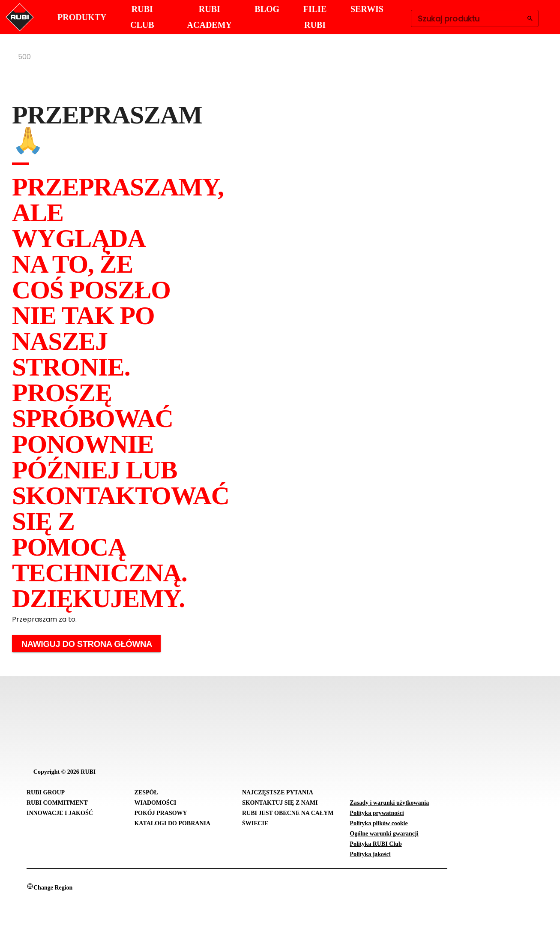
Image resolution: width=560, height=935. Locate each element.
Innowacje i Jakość (60, 813)
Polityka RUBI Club (376, 844)
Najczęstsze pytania (278, 792)
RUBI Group (46, 792)
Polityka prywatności (377, 813)
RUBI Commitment (57, 803)
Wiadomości (155, 803)
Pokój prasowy (160, 813)
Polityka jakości (370, 854)
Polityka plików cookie (379, 823)
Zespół (146, 792)
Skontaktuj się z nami (280, 803)
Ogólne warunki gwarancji (384, 834)
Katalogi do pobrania (172, 823)
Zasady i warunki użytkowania (389, 803)
